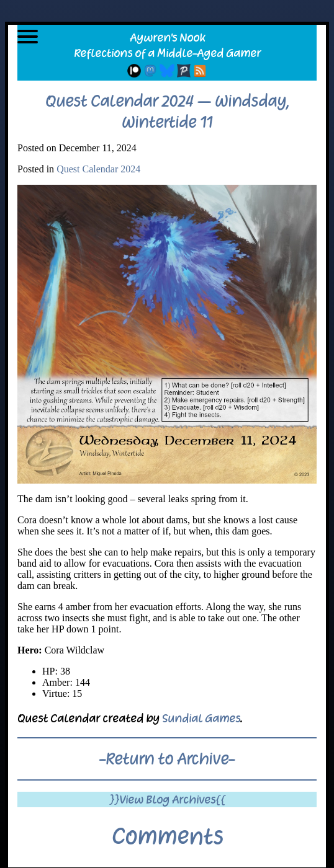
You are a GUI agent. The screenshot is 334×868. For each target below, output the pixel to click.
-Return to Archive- (167, 759)
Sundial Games (201, 718)
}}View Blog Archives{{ (167, 799)
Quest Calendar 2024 (98, 169)
